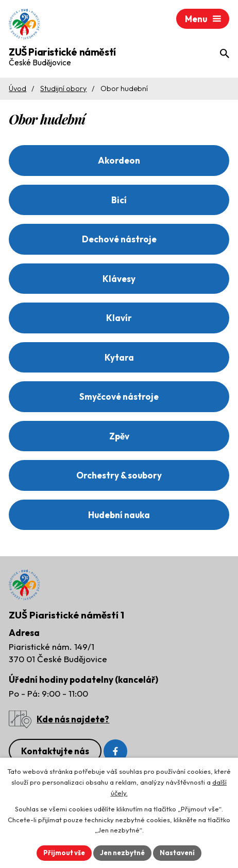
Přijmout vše (64, 853)
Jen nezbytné (122, 853)
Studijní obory (63, 88)
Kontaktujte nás (55, 751)
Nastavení (177, 853)
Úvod (18, 88)
